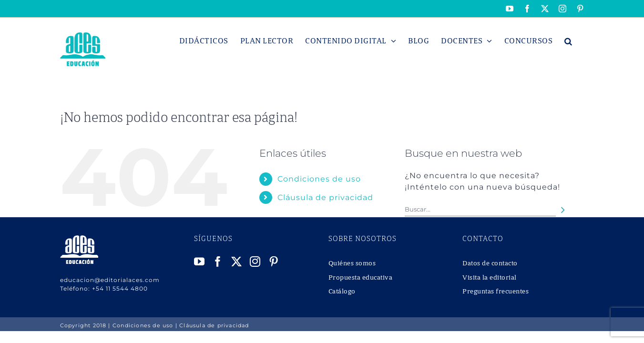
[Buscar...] (480, 209)
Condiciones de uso (319, 179)
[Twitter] (237, 262)
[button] (580, 41)
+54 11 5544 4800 (120, 288)
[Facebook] (218, 262)
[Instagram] (255, 262)
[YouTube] (199, 262)
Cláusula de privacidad (325, 197)
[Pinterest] (274, 262)
